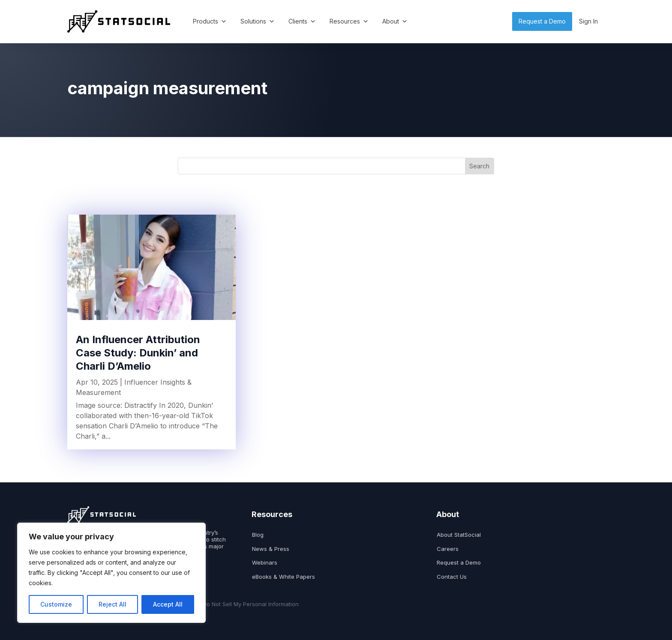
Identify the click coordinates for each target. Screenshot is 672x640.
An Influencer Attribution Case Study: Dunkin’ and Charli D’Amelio (138, 353)
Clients (302, 21)
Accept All (168, 604)
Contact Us (452, 577)
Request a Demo (542, 21)
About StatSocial (459, 535)
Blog (258, 535)
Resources (349, 21)
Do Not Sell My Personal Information (251, 604)
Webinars (265, 563)
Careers (448, 549)
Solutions (258, 21)
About (395, 21)
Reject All (112, 604)
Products (210, 21)
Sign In (588, 21)
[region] (111, 573)
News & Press (271, 549)
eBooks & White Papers (283, 577)
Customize (56, 604)
